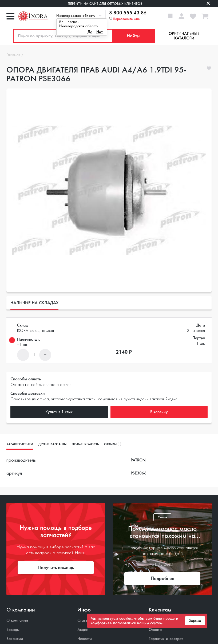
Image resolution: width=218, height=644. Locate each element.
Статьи (83, 620)
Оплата (155, 630)
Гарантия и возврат (166, 639)
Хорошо (195, 621)
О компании (17, 620)
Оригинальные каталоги (184, 36)
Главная (13, 55)
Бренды (13, 630)
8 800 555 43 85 (128, 13)
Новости (85, 639)
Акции (83, 630)
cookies (126, 618)
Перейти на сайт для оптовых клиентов (105, 4)
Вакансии (15, 639)
